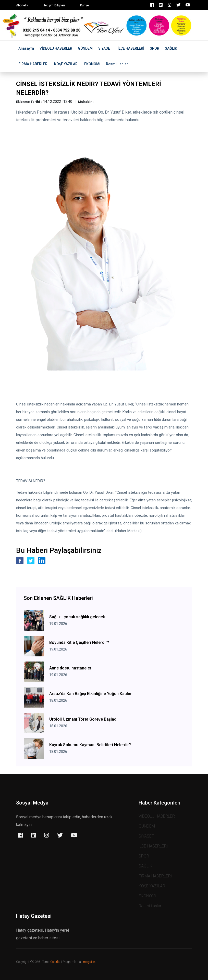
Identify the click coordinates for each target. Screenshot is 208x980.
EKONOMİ (92, 64)
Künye (84, 5)
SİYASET (105, 48)
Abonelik (22, 5)
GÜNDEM (85, 48)
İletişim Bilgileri (54, 5)
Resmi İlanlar (117, 64)
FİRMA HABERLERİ (33, 64)
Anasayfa (26, 48)
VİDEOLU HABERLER (56, 48)
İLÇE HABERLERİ (131, 48)
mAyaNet (89, 962)
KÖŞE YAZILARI (66, 64)
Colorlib (55, 962)
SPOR (155, 48)
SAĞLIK (171, 48)
